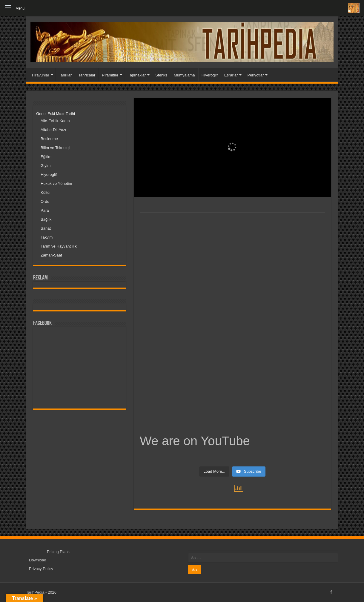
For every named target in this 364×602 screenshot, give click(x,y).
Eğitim (46, 157)
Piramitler (110, 75)
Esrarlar (231, 75)
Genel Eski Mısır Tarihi (56, 114)
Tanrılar (65, 75)
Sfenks (161, 75)
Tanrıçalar (87, 75)
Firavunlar (41, 75)
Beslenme (49, 139)
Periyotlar (255, 75)
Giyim (46, 166)
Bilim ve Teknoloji (55, 148)
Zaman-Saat (51, 255)
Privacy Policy (41, 569)
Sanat (46, 228)
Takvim (47, 237)
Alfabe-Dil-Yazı (53, 130)
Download (38, 560)
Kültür (46, 192)
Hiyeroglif (210, 75)
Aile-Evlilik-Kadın (55, 121)
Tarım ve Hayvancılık (59, 246)
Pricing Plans (58, 552)
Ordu (45, 201)
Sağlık (46, 219)
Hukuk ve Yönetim (56, 183)
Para (45, 210)
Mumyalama (184, 75)
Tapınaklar (137, 75)
